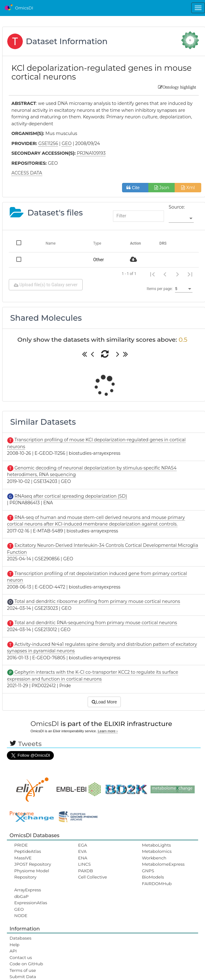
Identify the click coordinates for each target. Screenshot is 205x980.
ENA (83, 858)
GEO (19, 909)
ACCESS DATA (27, 173)
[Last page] (190, 274)
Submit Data (23, 977)
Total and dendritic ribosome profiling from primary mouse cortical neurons (97, 601)
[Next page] (177, 274)
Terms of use (23, 970)
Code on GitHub (26, 964)
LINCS (85, 864)
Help (15, 945)
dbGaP (22, 896)
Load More (104, 702)
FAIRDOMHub (157, 884)
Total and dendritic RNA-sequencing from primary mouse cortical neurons (95, 623)
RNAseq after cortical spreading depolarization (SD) (70, 496)
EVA (82, 851)
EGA (83, 845)
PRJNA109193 (91, 153)
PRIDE (21, 845)
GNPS (148, 871)
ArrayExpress (28, 890)
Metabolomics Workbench (157, 854)
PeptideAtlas (28, 851)
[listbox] (181, 219)
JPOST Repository (33, 864)
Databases (21, 938)
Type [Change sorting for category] (97, 243)
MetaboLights (156, 845)
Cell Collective (93, 877)
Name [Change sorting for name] (51, 243)
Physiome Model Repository (32, 874)
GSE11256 (48, 143)
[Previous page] (165, 274)
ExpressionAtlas (31, 903)
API (13, 951)
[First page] (152, 274)
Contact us (21, 957)
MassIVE (23, 858)
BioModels (153, 877)
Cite (135, 188)
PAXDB (86, 871)
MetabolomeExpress (163, 864)
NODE (21, 915)
